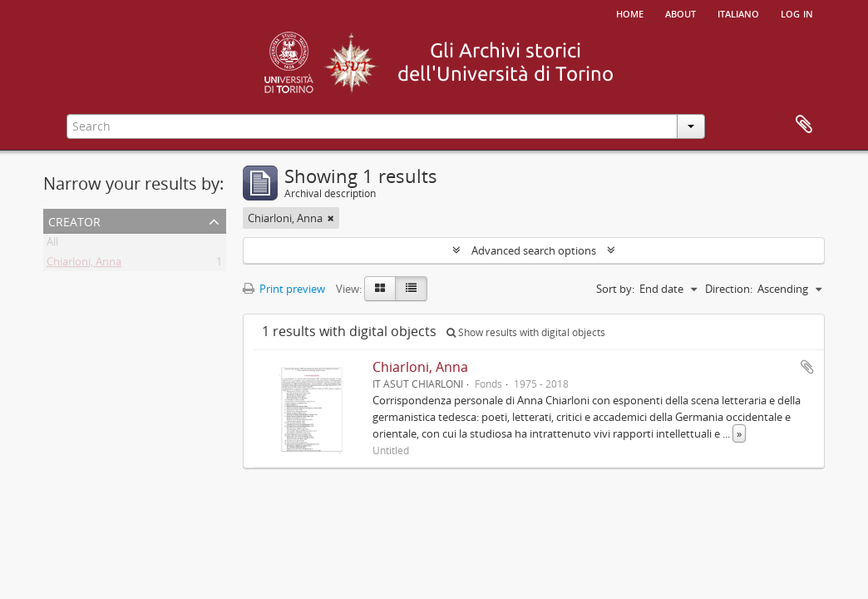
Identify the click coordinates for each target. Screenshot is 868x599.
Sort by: (615, 289)
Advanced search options (534, 250)
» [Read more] (739, 433)
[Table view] (411, 289)
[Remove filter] (331, 218)
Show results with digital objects (526, 332)
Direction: (729, 289)
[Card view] (380, 289)
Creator (74, 220)
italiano (738, 12)
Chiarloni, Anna (84, 265)
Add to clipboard (807, 367)
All (52, 245)
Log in (797, 12)
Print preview (284, 289)
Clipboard (804, 125)
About (681, 12)
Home (630, 12)
